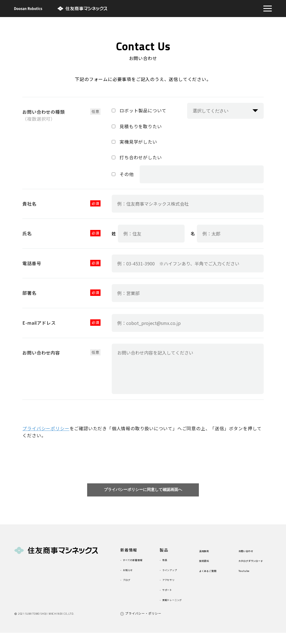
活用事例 (207, 555)
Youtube (247, 582)
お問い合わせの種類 (43, 115)
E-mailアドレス (39, 323)
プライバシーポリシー (46, 428)
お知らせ (132, 581)
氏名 (27, 233)
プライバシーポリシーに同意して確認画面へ (143, 492)
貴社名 (29, 204)
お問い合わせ (251, 555)
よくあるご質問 (214, 574)
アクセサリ (173, 583)
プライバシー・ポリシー (143, 625)
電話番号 (32, 263)
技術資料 (207, 564)
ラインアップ (176, 574)
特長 (167, 564)
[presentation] (143, 461)
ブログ (130, 591)
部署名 (29, 293)
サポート (171, 593)
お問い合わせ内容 (41, 353)
